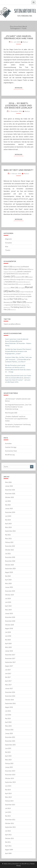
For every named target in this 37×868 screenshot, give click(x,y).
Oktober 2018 (9, 625)
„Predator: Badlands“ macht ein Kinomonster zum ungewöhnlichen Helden (16, 419)
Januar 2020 (9, 587)
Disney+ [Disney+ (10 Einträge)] (9, 279)
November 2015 (10, 741)
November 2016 (10, 696)
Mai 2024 (8, 520)
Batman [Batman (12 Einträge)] (26, 269)
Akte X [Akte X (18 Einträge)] (8, 266)
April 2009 (8, 853)
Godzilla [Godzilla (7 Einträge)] (28, 282)
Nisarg (19, 866)
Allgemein (8, 239)
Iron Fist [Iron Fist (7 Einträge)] (21, 284)
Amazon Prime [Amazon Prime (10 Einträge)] (17, 267)
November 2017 (10, 658)
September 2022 (10, 531)
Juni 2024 (8, 516)
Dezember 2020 (10, 557)
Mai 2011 (8, 842)
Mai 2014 (8, 790)
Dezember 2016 (10, 692)
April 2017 (8, 681)
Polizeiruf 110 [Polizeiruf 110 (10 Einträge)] (18, 294)
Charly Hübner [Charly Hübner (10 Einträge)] (23, 274)
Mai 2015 (8, 752)
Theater (8, 250)
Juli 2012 (8, 831)
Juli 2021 (8, 554)
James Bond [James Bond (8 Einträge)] (27, 284)
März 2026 (8, 482)
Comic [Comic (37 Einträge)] (9, 276)
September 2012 (10, 827)
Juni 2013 (8, 812)
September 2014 (10, 782)
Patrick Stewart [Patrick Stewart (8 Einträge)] (8, 294)
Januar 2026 (9, 486)
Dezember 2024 (10, 512)
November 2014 (10, 775)
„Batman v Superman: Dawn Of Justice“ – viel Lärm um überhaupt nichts (18, 380)
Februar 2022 (9, 542)
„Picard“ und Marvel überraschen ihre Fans (18, 37)
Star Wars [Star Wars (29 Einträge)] (19, 302)
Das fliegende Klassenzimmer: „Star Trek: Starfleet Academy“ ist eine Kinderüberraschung (18, 407)
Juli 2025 (8, 501)
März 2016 (8, 726)
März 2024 (8, 527)
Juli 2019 (8, 598)
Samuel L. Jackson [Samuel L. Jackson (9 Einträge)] (16, 296)
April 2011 (8, 846)
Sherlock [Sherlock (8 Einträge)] (24, 296)
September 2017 (10, 662)
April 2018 (8, 643)
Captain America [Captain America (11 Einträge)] (12, 274)
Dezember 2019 (10, 591)
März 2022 (8, 538)
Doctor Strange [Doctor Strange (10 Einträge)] (18, 279)
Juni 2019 (8, 602)
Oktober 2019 (9, 595)
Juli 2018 (8, 632)
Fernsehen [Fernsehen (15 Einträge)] (10, 282)
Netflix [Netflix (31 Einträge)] (14, 291)
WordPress (26, 864)
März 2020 (8, 583)
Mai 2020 (8, 576)
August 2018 (9, 628)
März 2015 (8, 760)
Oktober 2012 (9, 823)
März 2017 (8, 685)
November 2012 (10, 820)
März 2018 (8, 647)
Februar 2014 (9, 801)
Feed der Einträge (11, 447)
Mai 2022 (8, 535)
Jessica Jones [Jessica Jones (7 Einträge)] (7, 288)
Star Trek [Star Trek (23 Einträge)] (15, 299)
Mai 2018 (8, 640)
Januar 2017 (9, 688)
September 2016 (10, 703)
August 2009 (9, 850)
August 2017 (9, 666)
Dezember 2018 (10, 617)
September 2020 (10, 568)
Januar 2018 (9, 651)
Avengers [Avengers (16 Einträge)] (16, 269)
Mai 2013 (8, 816)
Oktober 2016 (9, 700)
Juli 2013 (8, 808)
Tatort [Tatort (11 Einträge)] (17, 305)
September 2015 (10, 745)
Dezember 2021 (10, 546)
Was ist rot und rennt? (19, 170)
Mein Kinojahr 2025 (11, 413)
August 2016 (9, 707)
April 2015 (8, 756)
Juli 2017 (8, 670)
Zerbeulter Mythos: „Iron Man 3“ (15, 362)
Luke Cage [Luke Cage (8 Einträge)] (21, 288)
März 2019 (8, 610)
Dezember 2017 (10, 655)
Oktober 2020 (9, 565)
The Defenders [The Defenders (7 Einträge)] (24, 305)
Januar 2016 (9, 733)
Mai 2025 (8, 505)
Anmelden (8, 443)
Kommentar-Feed (11, 451)
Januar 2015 (9, 767)
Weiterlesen (19, 88)
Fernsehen (8, 243)
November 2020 (10, 561)
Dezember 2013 (10, 805)
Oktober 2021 (9, 550)
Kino (7, 246)
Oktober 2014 (9, 778)
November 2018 (10, 621)
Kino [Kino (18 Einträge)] (14, 287)
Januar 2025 (9, 508)
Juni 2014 (8, 786)
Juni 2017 (8, 673)
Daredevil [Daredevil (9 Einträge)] (18, 277)
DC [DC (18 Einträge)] (25, 277)
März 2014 (8, 797)
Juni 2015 (8, 748)
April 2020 (8, 580)
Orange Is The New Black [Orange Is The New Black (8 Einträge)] (26, 292)
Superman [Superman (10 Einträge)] (9, 305)
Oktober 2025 (9, 497)
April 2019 (8, 606)
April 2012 (8, 835)
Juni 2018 (8, 636)
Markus (25, 42)
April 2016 (8, 722)
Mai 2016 (8, 718)
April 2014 (8, 793)
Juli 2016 (8, 711)
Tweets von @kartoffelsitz (12, 324)
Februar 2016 (9, 730)
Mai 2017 (8, 677)
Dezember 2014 (10, 771)
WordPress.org (10, 455)
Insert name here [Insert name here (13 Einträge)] (11, 284)
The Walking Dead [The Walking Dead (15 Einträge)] (18, 307)
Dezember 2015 (10, 737)
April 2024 (8, 524)
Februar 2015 (9, 763)
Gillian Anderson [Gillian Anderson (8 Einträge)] (20, 282)
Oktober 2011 (9, 838)
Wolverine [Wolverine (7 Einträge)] (13, 310)
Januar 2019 (9, 613)
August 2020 (9, 572)
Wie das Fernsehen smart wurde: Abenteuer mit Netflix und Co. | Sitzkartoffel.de (15, 367)
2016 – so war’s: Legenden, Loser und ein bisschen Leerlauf (19, 105)
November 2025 (10, 494)
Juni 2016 (8, 715)
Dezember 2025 (10, 490)
